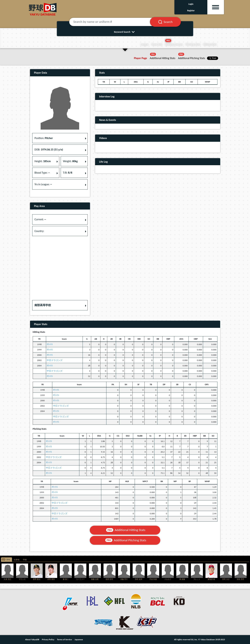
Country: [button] (39, 231)
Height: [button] (43, 161)
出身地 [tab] (17, 560)
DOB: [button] (49, 150)
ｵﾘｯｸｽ (50, 344)
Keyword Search (125, 32)
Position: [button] (44, 138)
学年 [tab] (8, 560)
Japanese (79, 639)
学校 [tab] (25, 560)
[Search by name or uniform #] (114, 22)
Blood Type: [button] (42, 173)
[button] (60, 305)
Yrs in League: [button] (43, 184)
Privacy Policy (48, 639)
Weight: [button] (70, 161)
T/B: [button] (68, 173)
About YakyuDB (32, 639)
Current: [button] (40, 219)
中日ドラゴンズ (55, 360)
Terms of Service (65, 639)
